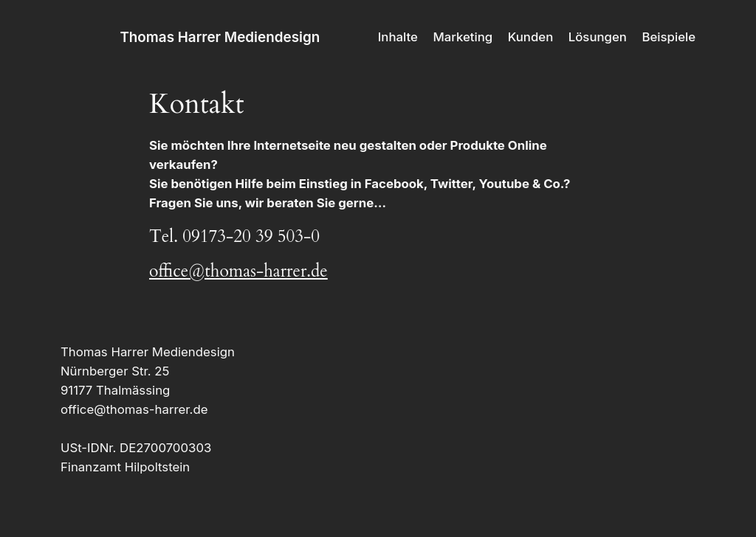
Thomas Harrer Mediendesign (220, 37)
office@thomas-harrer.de (238, 271)
